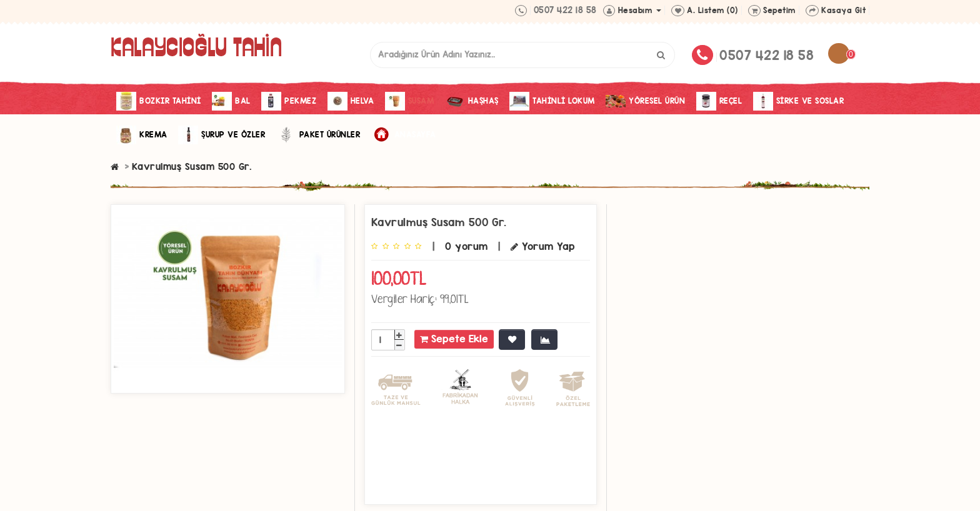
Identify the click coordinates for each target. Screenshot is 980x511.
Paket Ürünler (318, 135)
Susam (410, 101)
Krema (142, 135)
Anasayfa (404, 135)
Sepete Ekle (454, 339)
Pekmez (289, 101)
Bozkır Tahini (159, 101)
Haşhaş (472, 101)
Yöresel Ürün (645, 101)
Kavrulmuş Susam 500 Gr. (192, 166)
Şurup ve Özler (222, 135)
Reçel (719, 101)
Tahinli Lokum (552, 101)
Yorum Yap (543, 246)
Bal (231, 101)
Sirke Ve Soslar (799, 101)
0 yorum (467, 246)
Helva (351, 101)
